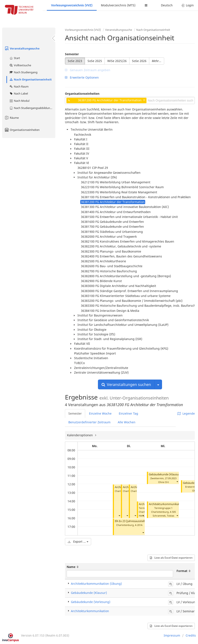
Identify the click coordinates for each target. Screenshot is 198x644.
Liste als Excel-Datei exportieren (171, 558)
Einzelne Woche (100, 413)
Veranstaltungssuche (22, 48)
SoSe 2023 (75, 61)
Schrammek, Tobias (163, 516)
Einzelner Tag (128, 413)
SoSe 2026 (139, 61)
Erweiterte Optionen (82, 77)
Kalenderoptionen (80, 435)
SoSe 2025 (95, 61)
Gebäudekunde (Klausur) (165, 474)
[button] (119, 516)
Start (15, 58)
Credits (191, 635)
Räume (11, 118)
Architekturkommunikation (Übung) (172, 504)
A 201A (139, 525)
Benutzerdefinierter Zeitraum (89, 422)
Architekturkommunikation (90, 611)
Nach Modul (19, 101)
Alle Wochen (127, 422)
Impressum (172, 635)
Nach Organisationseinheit (30, 79)
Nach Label (19, 93)
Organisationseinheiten (22, 130)
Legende (186, 413)
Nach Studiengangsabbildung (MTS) (32, 108)
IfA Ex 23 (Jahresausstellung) (133, 521)
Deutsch (167, 5)
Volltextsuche (20, 65)
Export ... (78, 542)
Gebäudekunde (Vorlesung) (91, 602)
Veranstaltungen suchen (126, 384)
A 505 (173, 512)
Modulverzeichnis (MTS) (118, 5)
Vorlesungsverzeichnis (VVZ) (72, 5)
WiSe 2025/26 (117, 61)
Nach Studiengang (23, 72)
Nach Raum (19, 86)
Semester (72, 54)
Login (187, 5)
